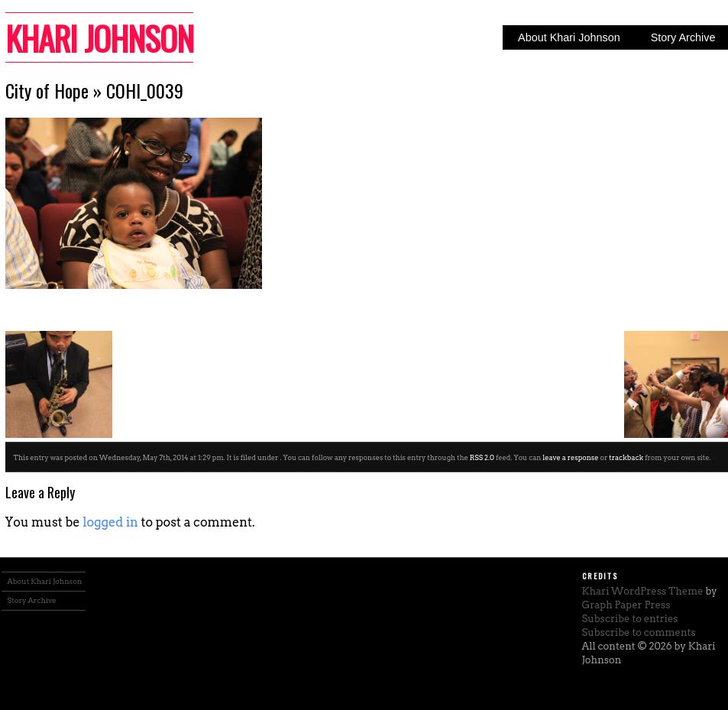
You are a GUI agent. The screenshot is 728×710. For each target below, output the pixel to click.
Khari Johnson (99, 37)
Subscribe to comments (639, 632)
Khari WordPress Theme (643, 591)
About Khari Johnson (569, 37)
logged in (110, 522)
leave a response (570, 457)
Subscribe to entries (630, 619)
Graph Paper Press (626, 605)
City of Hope (47, 90)
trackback (626, 457)
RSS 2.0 (482, 457)
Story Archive (32, 600)
